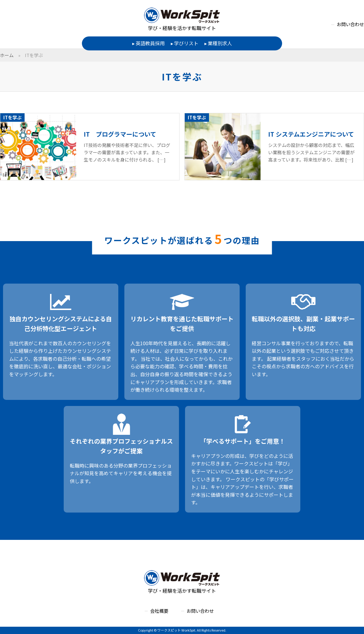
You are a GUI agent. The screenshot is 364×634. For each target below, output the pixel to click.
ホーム (7, 55)
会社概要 (159, 611)
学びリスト (186, 43)
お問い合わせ (350, 24)
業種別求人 (220, 43)
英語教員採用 (150, 43)
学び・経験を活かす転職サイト (182, 20)
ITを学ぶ (34, 55)
